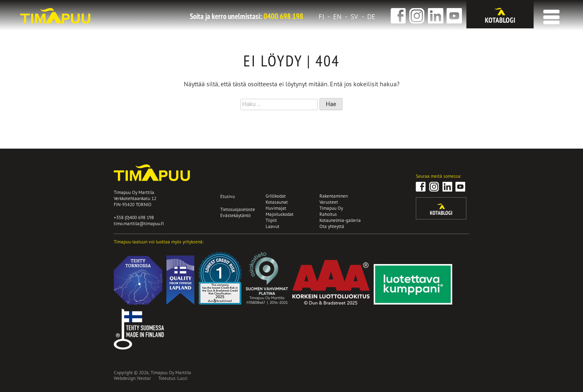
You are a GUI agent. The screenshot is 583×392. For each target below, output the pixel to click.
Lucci (182, 378)
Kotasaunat (277, 202)
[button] (550, 14)
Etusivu (228, 196)
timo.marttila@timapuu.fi (139, 223)
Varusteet (329, 202)
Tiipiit (271, 220)
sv (354, 17)
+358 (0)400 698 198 (134, 217)
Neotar (144, 378)
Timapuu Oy (331, 208)
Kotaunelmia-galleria (340, 220)
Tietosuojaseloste (238, 209)
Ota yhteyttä (332, 226)
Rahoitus (328, 214)
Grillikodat (276, 196)
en (337, 17)
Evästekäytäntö (235, 215)
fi (321, 17)
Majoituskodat (280, 214)
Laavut (272, 226)
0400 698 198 (283, 16)
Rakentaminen (334, 196)
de (371, 17)
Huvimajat (276, 208)
